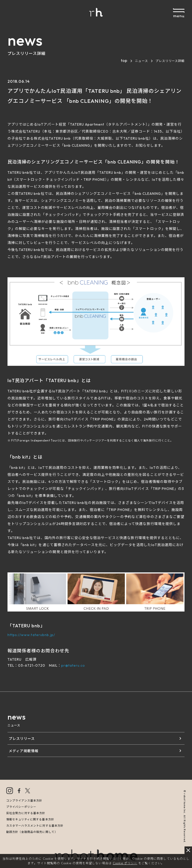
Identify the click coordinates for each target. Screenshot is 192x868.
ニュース (141, 61)
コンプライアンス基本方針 (24, 801)
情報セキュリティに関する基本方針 (30, 819)
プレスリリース (22, 739)
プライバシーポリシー (21, 807)
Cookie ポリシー (125, 863)
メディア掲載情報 (24, 751)
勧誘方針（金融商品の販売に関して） (32, 832)
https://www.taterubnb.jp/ (31, 635)
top (124, 60)
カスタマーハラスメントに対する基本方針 (35, 826)
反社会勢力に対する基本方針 (26, 813)
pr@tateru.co (73, 665)
